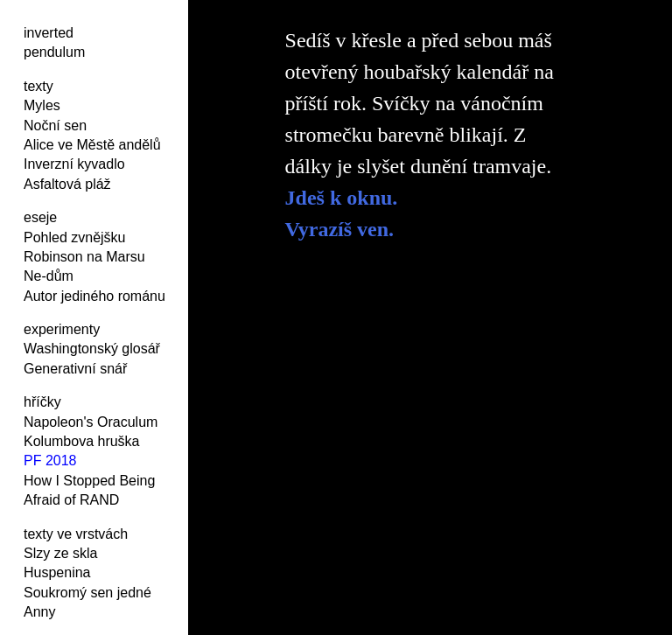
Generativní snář (75, 369)
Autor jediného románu (94, 296)
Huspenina (57, 572)
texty (38, 86)
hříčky (42, 402)
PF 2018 (50, 461)
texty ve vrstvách (76, 534)
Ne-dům (49, 276)
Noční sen (55, 126)
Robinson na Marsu (84, 257)
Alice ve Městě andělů (92, 145)
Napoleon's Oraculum (91, 422)
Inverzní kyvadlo (74, 164)
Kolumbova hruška (82, 441)
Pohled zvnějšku (75, 237)
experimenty (62, 329)
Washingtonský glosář (92, 349)
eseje (40, 217)
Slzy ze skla (60, 553)
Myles (42, 105)
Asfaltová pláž (67, 184)
